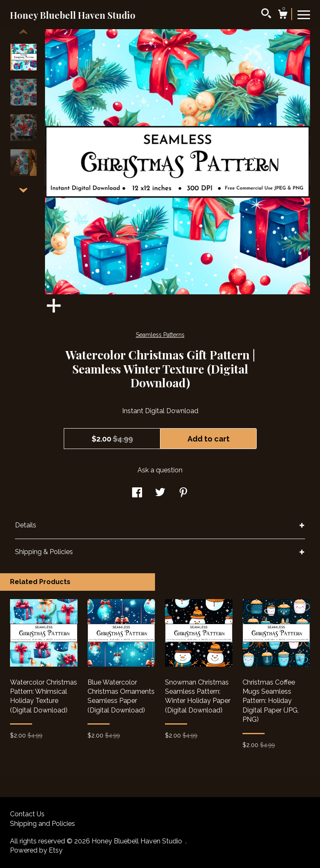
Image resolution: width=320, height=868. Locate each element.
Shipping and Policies (42, 824)
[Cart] (282, 15)
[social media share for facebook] (137, 493)
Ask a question (160, 470)
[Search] (266, 15)
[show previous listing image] (23, 32)
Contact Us (27, 814)
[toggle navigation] (304, 14)
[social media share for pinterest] (183, 493)
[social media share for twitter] (160, 493)
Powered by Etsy (36, 850)
